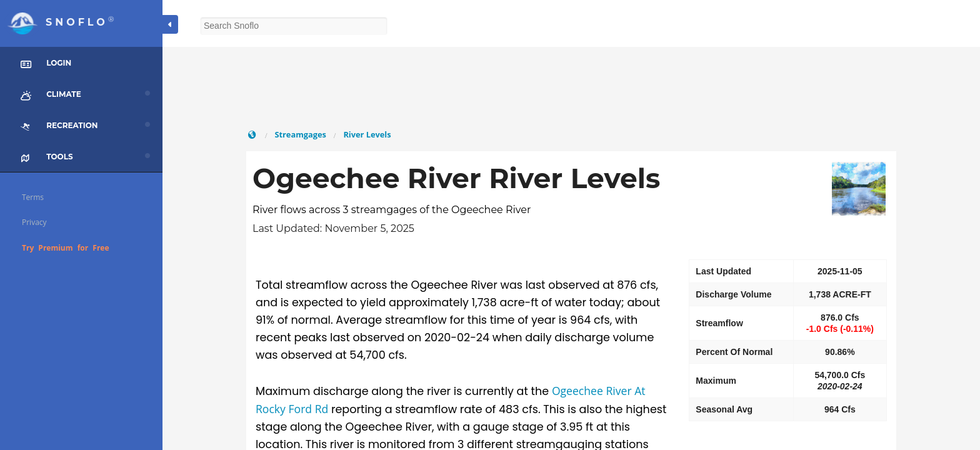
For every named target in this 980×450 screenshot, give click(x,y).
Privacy (34, 222)
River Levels (367, 134)
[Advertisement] (571, 87)
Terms (33, 197)
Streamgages (300, 134)
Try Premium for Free (66, 248)
